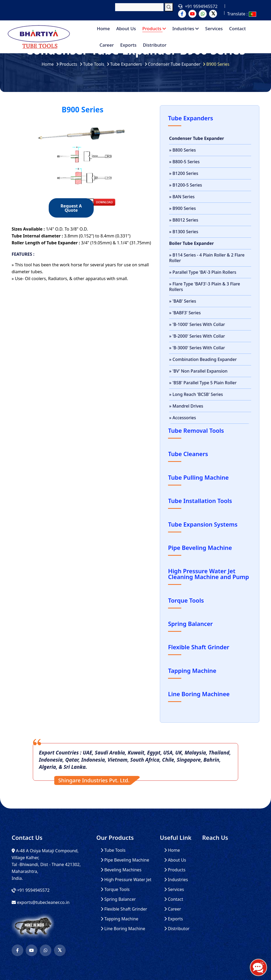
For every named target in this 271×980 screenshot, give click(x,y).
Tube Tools (94, 64)
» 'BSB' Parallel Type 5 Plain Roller (203, 383)
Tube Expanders (126, 64)
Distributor (155, 45)
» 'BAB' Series (183, 301)
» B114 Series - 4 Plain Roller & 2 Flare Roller (207, 258)
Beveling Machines (121, 870)
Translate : (241, 14)
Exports (128, 45)
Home (103, 28)
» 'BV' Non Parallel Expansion (198, 371)
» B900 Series (182, 208)
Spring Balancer (118, 899)
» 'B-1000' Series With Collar (197, 324)
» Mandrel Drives (186, 406)
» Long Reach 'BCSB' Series (196, 394)
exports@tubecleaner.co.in (43, 902)
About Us (126, 28)
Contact (238, 28)
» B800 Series (182, 150)
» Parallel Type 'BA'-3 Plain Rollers (203, 272)
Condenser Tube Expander (174, 64)
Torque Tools (115, 889)
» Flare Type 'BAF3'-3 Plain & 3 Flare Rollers (205, 287)
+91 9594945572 (201, 6)
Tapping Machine (119, 919)
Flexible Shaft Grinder (124, 909)
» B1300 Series (184, 232)
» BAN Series (182, 197)
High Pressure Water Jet (126, 880)
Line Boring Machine (123, 929)
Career (107, 45)
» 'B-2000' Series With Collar (197, 336)
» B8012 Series (184, 220)
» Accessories (183, 418)
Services (214, 28)
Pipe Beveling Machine (125, 860)
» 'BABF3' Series (185, 313)
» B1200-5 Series (186, 185)
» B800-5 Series (184, 162)
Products (154, 28)
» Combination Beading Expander (203, 359)
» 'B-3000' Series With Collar (197, 348)
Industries (186, 28)
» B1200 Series (184, 173)
